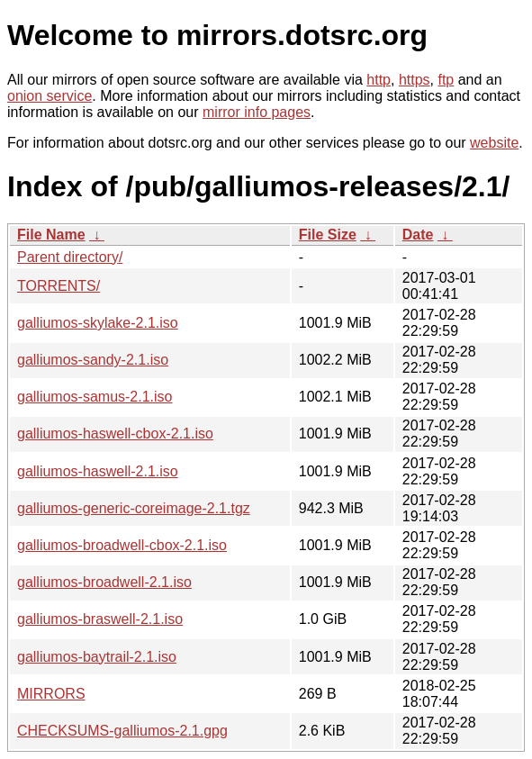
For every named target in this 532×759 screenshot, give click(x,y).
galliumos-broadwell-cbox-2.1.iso (122, 545)
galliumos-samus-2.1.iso (95, 397)
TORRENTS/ (59, 286)
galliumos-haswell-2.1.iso (98, 471)
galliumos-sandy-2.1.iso (93, 360)
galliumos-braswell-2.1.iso (100, 619)
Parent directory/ (70, 257)
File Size (328, 235)
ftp (446, 80)
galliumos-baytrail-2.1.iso (97, 657)
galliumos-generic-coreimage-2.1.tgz (134, 508)
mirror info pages (257, 112)
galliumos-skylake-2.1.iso (98, 323)
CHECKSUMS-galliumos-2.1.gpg (122, 731)
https (415, 80)
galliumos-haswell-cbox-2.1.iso (115, 434)
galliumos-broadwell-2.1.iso (104, 582)
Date (418, 235)
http (379, 80)
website (494, 143)
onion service (50, 96)
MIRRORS (51, 694)
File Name (51, 235)
